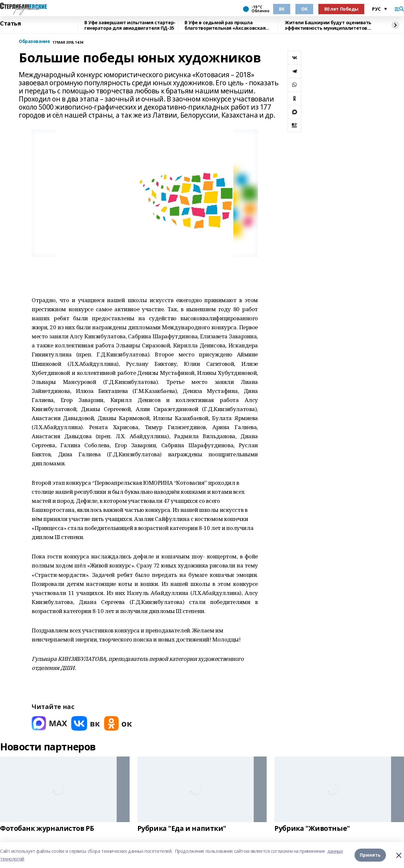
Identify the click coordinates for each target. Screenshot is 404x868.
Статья (10, 24)
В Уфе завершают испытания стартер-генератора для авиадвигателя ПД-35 (130, 25)
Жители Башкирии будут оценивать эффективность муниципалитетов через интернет (328, 25)
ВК (282, 9)
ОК (304, 9)
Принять (370, 855)
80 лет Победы (341, 9)
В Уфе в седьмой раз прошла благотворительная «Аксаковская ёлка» (225, 25)
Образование (34, 42)
